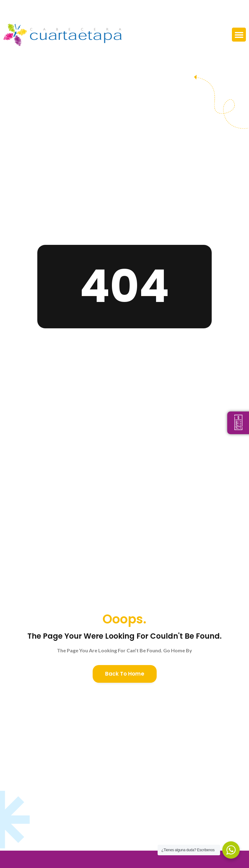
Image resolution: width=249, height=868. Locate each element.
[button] (239, 35)
